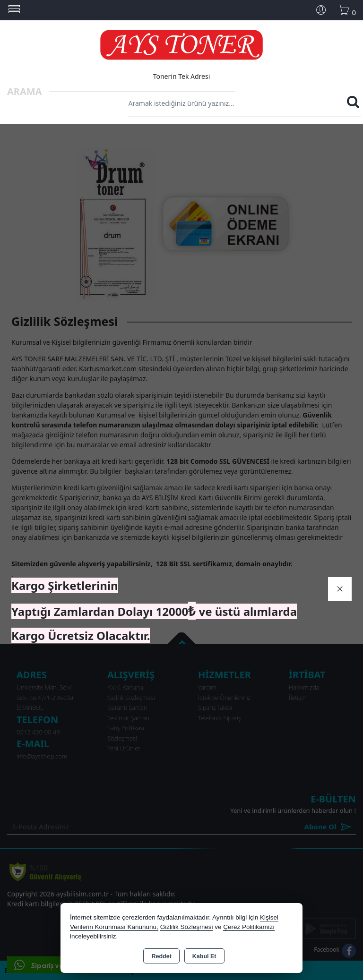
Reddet (161, 956)
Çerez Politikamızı (249, 927)
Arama (25, 91)
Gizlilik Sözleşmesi (187, 927)
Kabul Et (204, 956)
